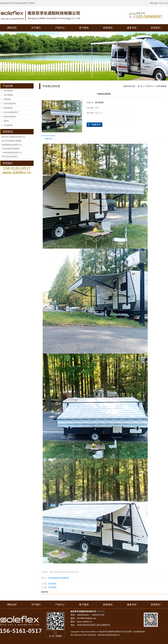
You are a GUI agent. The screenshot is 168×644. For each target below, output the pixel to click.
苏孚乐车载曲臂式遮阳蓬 (11, 141)
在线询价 (95, 125)
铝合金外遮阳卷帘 (11, 112)
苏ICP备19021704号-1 (80, 635)
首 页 (140, 86)
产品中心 (60, 28)
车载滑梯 (7, 99)
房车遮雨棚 (8, 95)
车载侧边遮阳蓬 (54, 578)
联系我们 (156, 28)
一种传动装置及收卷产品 (11, 153)
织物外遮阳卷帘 (10, 117)
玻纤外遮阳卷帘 (10, 104)
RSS (161, 3)
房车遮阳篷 (52, 584)
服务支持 (132, 28)
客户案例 (84, 28)
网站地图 (154, 3)
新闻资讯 (108, 28)
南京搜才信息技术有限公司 (109, 635)
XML (166, 3)
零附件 (6, 121)
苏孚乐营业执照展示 (10, 156)
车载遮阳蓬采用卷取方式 (11, 145)
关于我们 (36, 28)
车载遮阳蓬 (64, 578)
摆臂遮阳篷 (8, 108)
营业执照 (101, 611)
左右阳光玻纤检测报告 (11, 149)
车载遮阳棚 (52, 587)
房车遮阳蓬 (8, 91)
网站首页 (12, 28)
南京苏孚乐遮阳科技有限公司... (14, 137)
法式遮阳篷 (8, 125)
